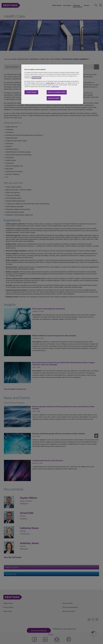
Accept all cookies (54, 98)
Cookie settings (31, 92)
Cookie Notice (55, 87)
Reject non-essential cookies (57, 92)
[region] (52, 84)
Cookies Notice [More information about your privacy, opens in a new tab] (37, 78)
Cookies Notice (50, 83)
